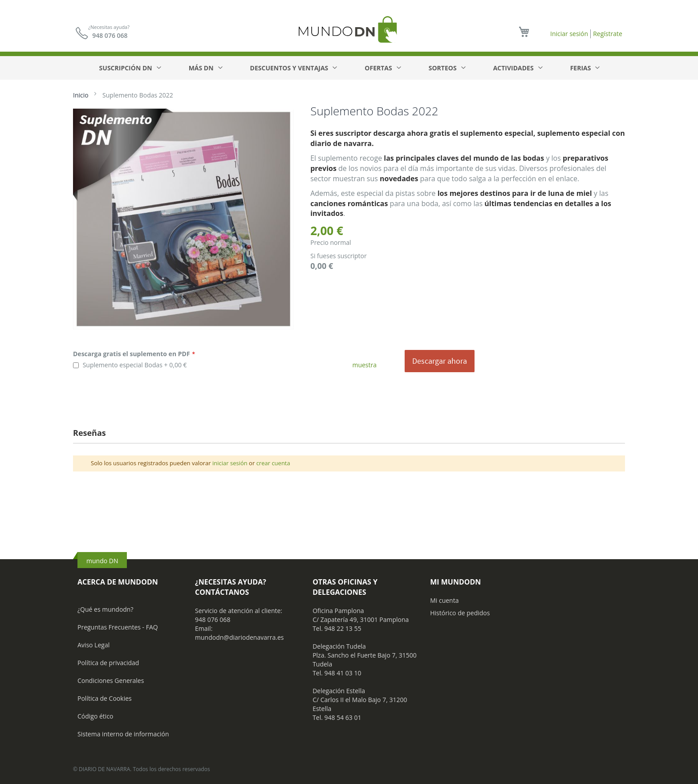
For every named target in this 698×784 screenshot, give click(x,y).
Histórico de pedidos (460, 613)
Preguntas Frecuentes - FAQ (118, 627)
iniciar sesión (230, 463)
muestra (364, 365)
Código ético (95, 716)
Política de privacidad (108, 663)
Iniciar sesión (569, 34)
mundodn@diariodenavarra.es (239, 637)
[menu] (349, 68)
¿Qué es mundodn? (106, 609)
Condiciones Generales (111, 680)
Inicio (81, 95)
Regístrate (608, 34)
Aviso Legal (93, 645)
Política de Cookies (105, 698)
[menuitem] (130, 68)
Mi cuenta (444, 600)
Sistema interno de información (123, 734)
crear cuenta (273, 463)
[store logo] (349, 29)
